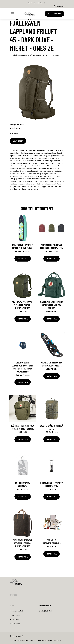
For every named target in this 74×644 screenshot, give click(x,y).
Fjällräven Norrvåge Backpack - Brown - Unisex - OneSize (23, 543)
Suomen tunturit (17, 611)
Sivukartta (58, 640)
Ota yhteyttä (23, 640)
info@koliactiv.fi (58, 6)
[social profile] (44, 3)
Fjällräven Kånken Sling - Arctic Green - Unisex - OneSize (52, 305)
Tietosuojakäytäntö (45, 640)
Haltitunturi (16, 615)
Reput (22, 125)
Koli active (15, 619)
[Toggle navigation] (13, 13)
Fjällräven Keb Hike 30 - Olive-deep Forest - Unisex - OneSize (23, 305)
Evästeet (33, 640)
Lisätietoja (18, 141)
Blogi (15, 640)
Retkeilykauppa (54, 14)
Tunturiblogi (16, 624)
